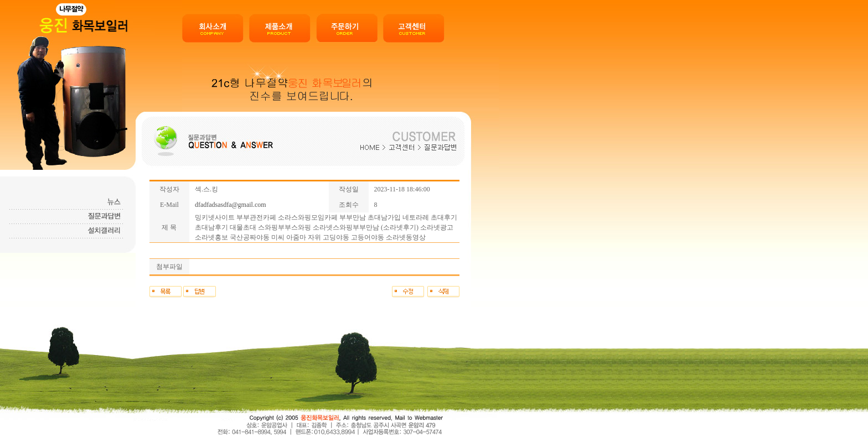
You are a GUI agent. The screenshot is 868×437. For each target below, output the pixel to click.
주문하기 (347, 28)
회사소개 (213, 28)
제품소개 (280, 28)
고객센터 (414, 28)
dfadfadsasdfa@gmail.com (231, 205)
